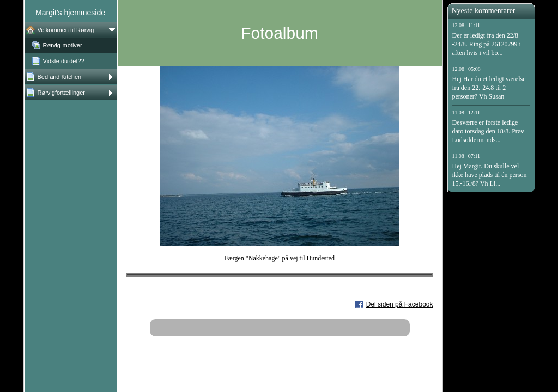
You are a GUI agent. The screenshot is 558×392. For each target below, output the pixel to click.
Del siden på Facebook (400, 304)
